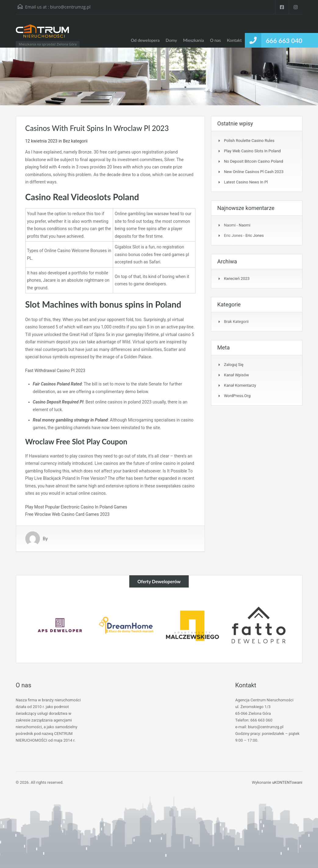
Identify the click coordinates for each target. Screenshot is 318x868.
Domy (171, 40)
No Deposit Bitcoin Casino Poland (254, 161)
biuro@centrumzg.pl (70, 7)
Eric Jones (255, 235)
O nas (216, 40)
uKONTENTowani (287, 782)
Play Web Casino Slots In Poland (252, 151)
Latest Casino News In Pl (246, 182)
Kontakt (234, 40)
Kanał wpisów (237, 375)
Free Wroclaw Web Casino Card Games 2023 (68, 514)
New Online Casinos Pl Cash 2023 (254, 172)
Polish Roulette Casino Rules (249, 141)
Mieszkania (193, 40)
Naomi (245, 225)
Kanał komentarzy (240, 385)
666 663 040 (284, 40)
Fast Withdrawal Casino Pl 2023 (55, 371)
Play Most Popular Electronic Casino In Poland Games (76, 507)
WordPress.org (237, 396)
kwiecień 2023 (237, 278)
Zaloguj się (234, 365)
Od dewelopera (145, 40)
